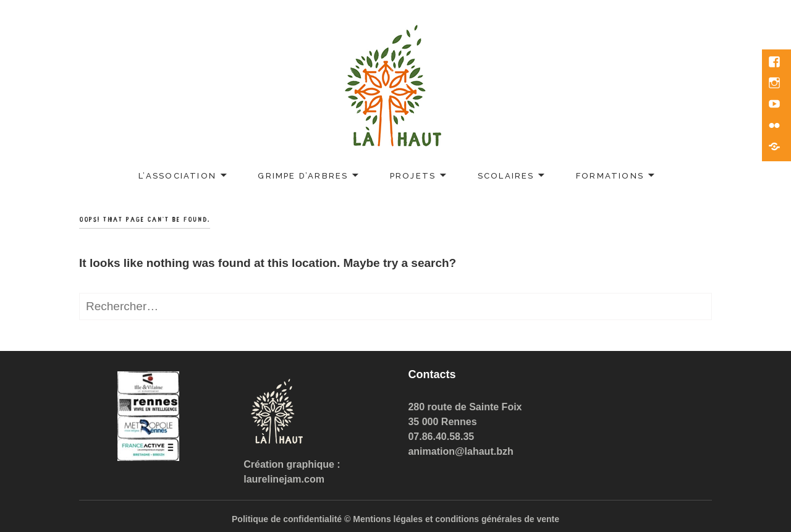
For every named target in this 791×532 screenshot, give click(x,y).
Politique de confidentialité (287, 519)
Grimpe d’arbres (303, 176)
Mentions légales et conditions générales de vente (456, 519)
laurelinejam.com (284, 479)
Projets (413, 176)
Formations (610, 176)
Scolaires (506, 176)
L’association (177, 176)
